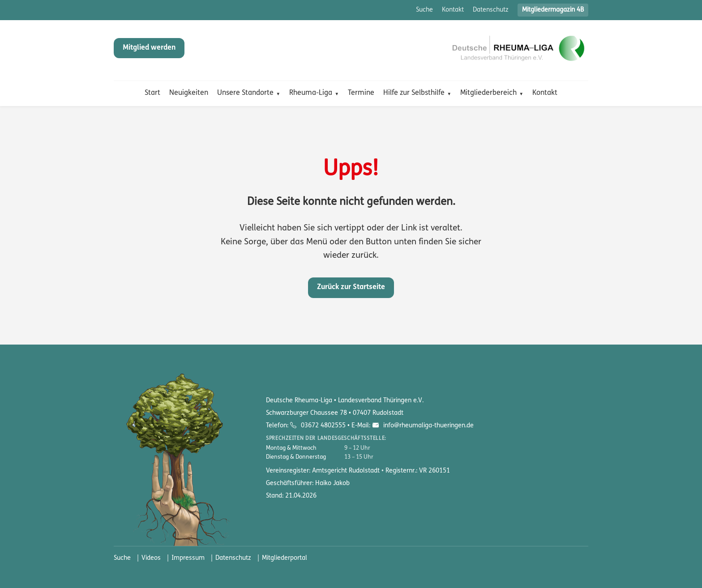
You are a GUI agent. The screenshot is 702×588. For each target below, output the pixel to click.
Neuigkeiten (189, 93)
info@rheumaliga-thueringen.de (428, 426)
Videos (151, 558)
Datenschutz (491, 10)
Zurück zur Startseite (351, 287)
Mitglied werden (149, 48)
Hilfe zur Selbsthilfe (414, 93)
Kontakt (453, 10)
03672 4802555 (323, 426)
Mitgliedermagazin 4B (553, 10)
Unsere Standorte (245, 93)
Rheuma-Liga (311, 93)
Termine (361, 93)
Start (152, 93)
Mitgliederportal (285, 558)
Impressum (188, 558)
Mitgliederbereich (488, 93)
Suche (424, 10)
